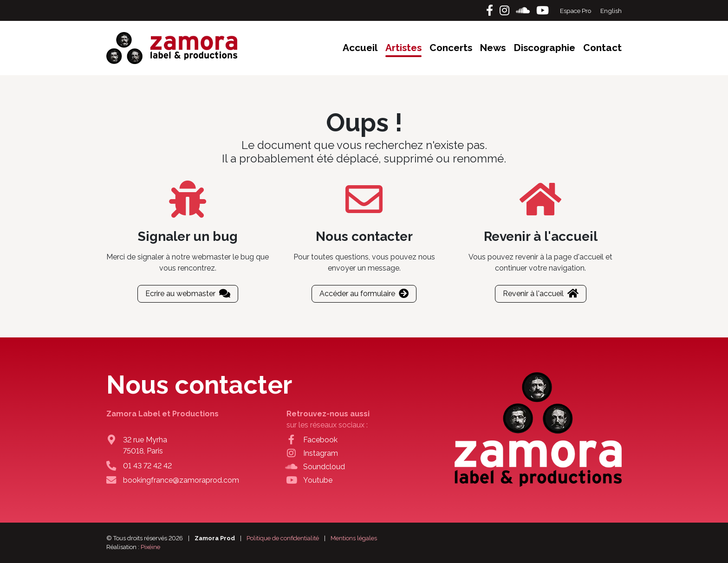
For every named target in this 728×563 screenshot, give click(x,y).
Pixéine (150, 547)
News (493, 48)
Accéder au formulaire (364, 294)
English (611, 11)
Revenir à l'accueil (541, 294)
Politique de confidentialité (283, 538)
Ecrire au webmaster (188, 294)
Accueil (360, 48)
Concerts (451, 48)
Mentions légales (354, 538)
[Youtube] (543, 10)
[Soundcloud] (524, 10)
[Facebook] (491, 10)
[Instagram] (506, 10)
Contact (602, 48)
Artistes (403, 48)
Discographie (544, 48)
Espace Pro (576, 11)
